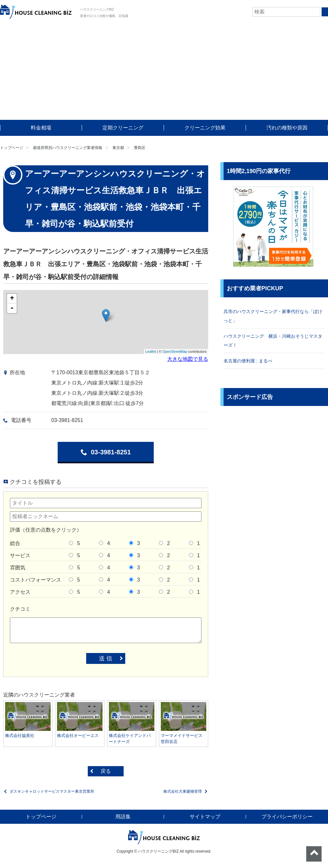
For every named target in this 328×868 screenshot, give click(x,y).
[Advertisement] (164, 72)
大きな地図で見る (188, 359)
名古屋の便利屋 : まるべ (248, 361)
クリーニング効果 (205, 128)
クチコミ (20, 609)
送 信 (106, 658)
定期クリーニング (123, 128)
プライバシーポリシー (287, 817)
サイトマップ (205, 817)
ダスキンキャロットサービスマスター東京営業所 (52, 791)
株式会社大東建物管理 (183, 791)
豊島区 (140, 148)
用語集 (123, 817)
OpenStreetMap (175, 351)
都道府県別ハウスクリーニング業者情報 (68, 148)
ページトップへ (314, 854)
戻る (106, 771)
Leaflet (151, 351)
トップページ (12, 148)
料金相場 (41, 128)
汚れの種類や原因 (287, 128)
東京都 (118, 148)
